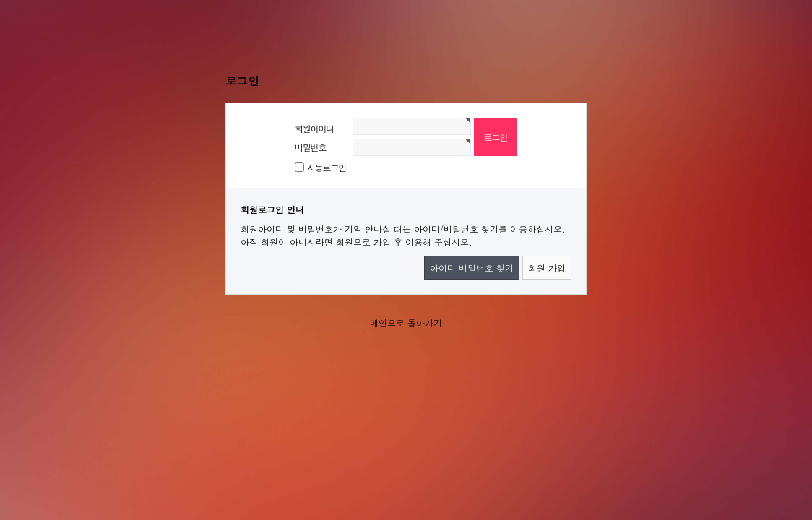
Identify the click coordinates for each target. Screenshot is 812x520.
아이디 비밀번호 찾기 (472, 268)
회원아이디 (314, 128)
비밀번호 (310, 147)
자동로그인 (327, 167)
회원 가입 (547, 268)
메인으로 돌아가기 (406, 322)
